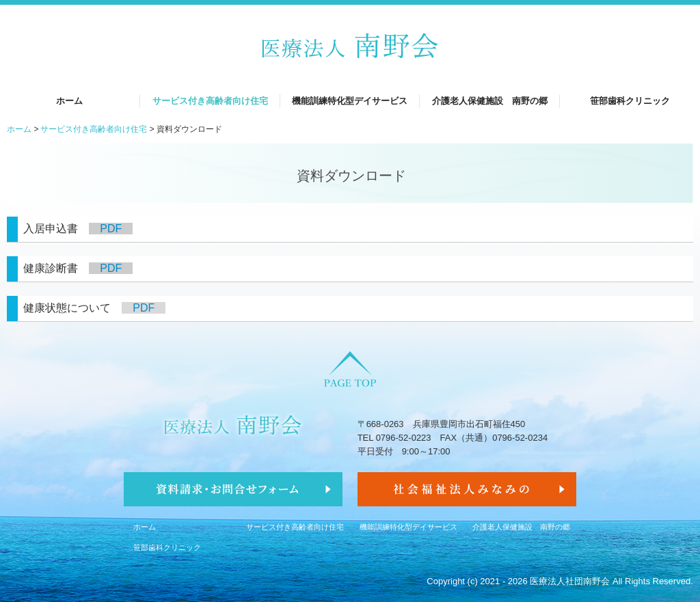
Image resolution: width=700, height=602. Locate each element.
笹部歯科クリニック (630, 101)
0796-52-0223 (404, 438)
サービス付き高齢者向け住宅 (210, 101)
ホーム (69, 101)
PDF (111, 229)
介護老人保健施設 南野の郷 (490, 101)
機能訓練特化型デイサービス (350, 101)
